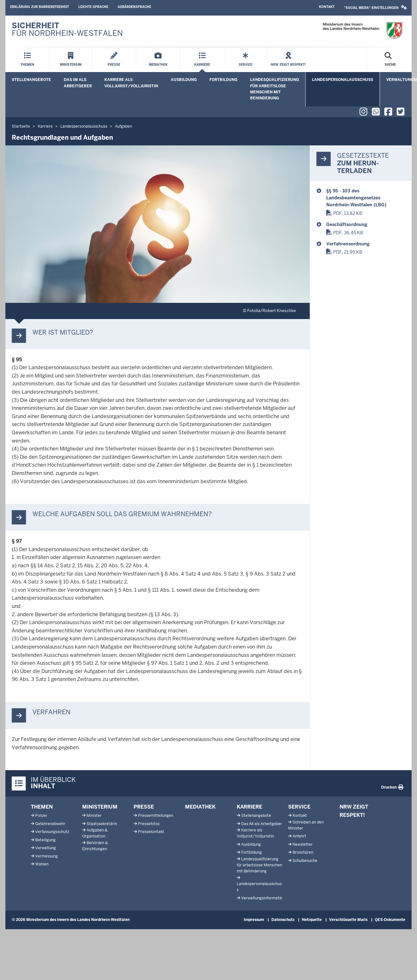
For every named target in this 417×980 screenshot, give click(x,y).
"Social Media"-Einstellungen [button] (375, 7)
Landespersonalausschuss (343, 80)
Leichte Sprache (93, 7)
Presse (144, 807)
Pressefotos (149, 824)
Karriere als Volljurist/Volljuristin (131, 83)
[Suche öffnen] (390, 60)
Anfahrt (299, 836)
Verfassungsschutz (52, 832)
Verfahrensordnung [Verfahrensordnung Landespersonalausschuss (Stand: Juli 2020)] (348, 244)
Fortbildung (223, 80)
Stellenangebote (31, 80)
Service (299, 807)
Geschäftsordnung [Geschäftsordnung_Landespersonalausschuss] (347, 224)
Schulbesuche (305, 861)
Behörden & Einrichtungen (95, 846)
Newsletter (303, 844)
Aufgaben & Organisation (95, 833)
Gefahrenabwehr (50, 824)
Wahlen (42, 864)
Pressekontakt (151, 832)
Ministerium (100, 807)
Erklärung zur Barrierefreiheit (40, 7)
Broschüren (303, 852)
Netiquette (312, 920)
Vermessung (46, 856)
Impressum (254, 920)
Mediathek (200, 807)
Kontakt (327, 7)
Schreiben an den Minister (306, 825)
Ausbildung (184, 80)
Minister (94, 816)
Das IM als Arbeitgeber (78, 83)
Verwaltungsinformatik (262, 898)
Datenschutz (283, 920)
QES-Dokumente (390, 920)
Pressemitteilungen (156, 816)
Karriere (249, 807)
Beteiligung (45, 840)
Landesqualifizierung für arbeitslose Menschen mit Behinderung (275, 89)
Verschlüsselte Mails (348, 920)
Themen (42, 807)
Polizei (41, 816)
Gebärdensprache (134, 7)
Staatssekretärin (102, 824)
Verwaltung (46, 848)
